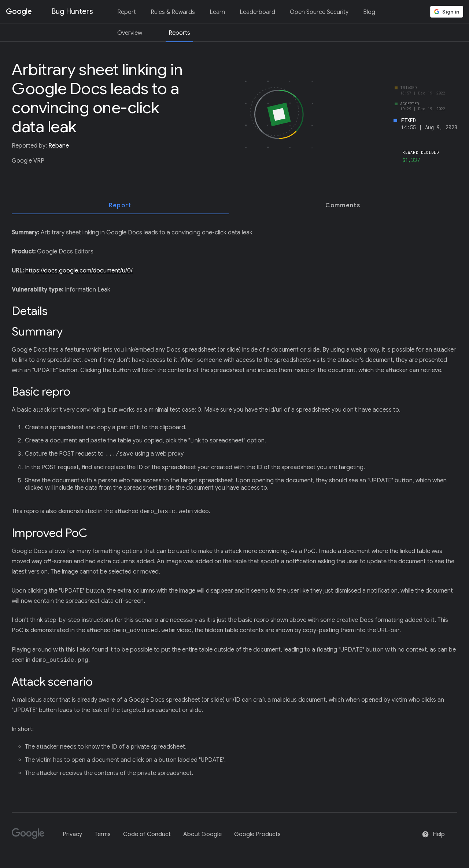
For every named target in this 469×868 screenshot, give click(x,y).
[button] (447, 12)
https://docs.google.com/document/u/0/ (79, 271)
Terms (103, 834)
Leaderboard (257, 12)
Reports (179, 33)
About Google (202, 834)
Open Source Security (319, 12)
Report (127, 12)
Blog (369, 12)
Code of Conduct (147, 834)
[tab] (120, 205)
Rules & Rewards (173, 12)
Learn (217, 12)
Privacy (72, 834)
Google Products (257, 834)
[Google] (31, 837)
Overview (130, 33)
